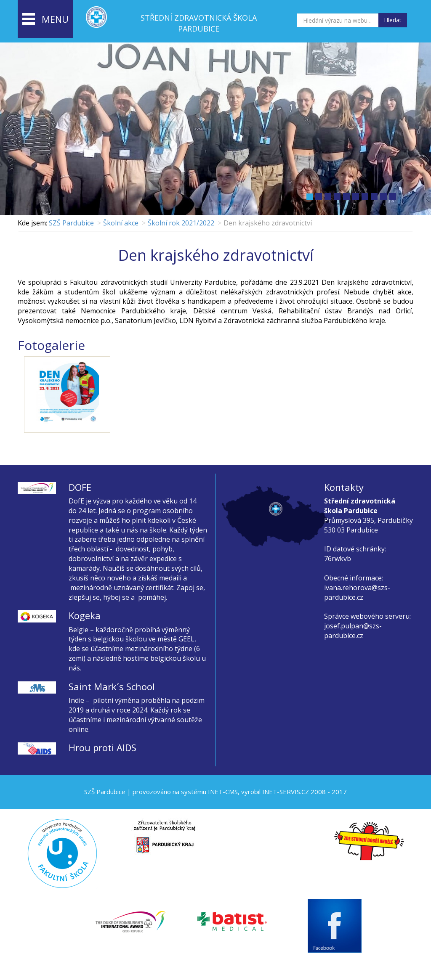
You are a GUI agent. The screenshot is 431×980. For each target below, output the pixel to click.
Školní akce (121, 223)
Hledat (393, 20)
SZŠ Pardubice (71, 223)
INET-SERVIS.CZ (286, 792)
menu (45, 20)
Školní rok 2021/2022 (181, 223)
